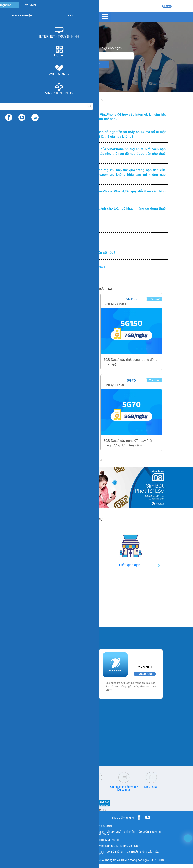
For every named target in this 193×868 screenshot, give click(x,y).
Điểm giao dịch (129, 565)
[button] (92, 460)
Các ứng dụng (45, 636)
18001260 (42, 790)
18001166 (49, 787)
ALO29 (62, 380)
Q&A (96, 787)
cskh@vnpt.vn (69, 787)
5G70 (131, 380)
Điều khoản (151, 787)
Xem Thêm (96, 267)
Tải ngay (167, 6)
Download (75, 674)
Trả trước (80, 102)
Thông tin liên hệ (61, 565)
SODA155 (62, 299)
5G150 (131, 299)
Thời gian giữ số (61, 613)
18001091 (34, 787)
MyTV (96, 102)
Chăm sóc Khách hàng (41, 102)
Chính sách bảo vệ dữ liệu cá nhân (124, 788)
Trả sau (65, 102)
